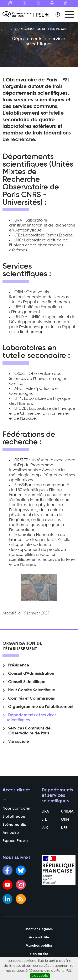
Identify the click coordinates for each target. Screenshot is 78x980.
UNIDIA (67, 812)
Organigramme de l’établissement (41, 707)
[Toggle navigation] (70, 15)
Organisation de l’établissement (44, 29)
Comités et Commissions (31, 699)
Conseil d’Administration (31, 674)
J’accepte (40, 976)
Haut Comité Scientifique (32, 690)
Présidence (19, 665)
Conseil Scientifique (27, 682)
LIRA (45, 812)
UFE (64, 828)
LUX (45, 828)
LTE (44, 820)
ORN (65, 820)
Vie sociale (19, 742)
